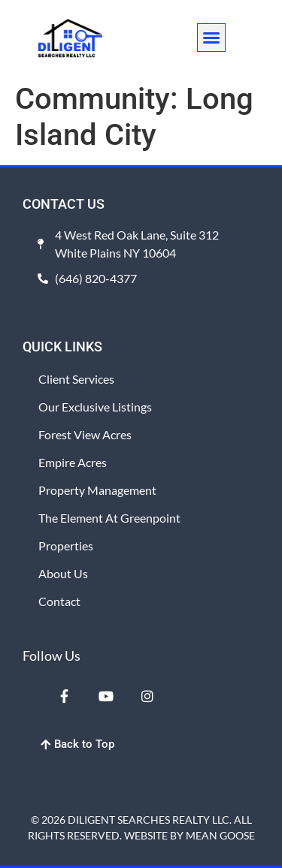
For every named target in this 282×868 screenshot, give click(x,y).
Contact (59, 601)
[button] (211, 38)
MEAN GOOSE (220, 835)
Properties (66, 546)
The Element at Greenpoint (109, 518)
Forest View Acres (85, 434)
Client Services (76, 379)
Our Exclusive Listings (95, 407)
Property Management (97, 490)
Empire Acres (73, 462)
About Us (63, 573)
